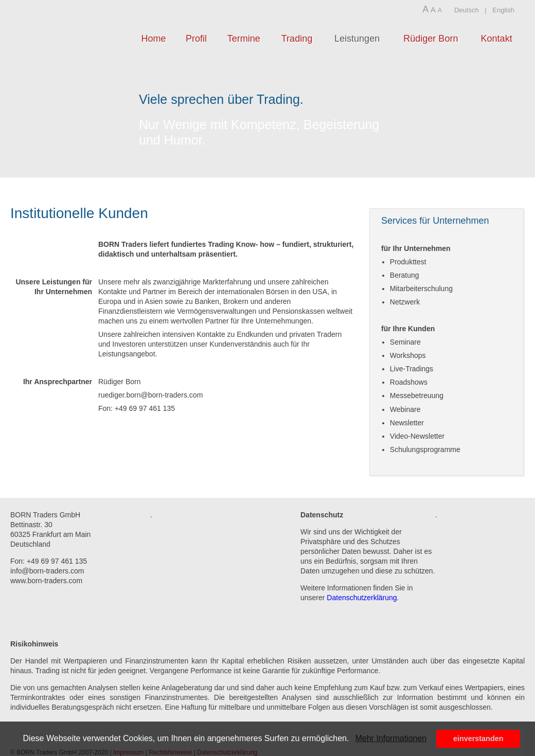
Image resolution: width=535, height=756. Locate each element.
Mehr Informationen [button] (391, 738)
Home (153, 39)
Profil (196, 39)
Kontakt (497, 39)
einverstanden (478, 739)
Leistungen (357, 39)
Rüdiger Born (431, 39)
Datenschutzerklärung (362, 598)
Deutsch (467, 10)
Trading (297, 39)
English (503, 10)
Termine (244, 39)
